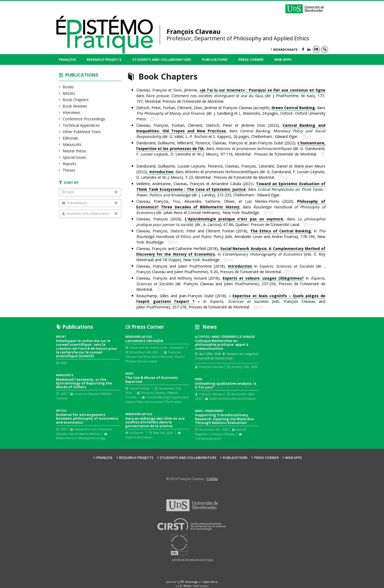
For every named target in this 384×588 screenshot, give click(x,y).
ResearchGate (285, 49)
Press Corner (251, 59)
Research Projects (104, 59)
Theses (69, 170)
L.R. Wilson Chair (189, 586)
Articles (69, 93)
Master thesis (75, 151)
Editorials (71, 138)
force (191, 582)
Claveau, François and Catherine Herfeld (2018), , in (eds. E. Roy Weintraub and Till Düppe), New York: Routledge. (231, 254)
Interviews (72, 112)
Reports (70, 164)
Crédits (212, 479)
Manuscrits (72, 144)
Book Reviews (75, 106)
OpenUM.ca (210, 582)
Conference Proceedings (84, 119)
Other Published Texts (82, 132)
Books (68, 87)
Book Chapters (76, 100)
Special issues (75, 157)
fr (316, 49)
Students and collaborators (162, 59)
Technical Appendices (81, 125)
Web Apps (283, 59)
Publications (215, 59)
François (67, 59)
